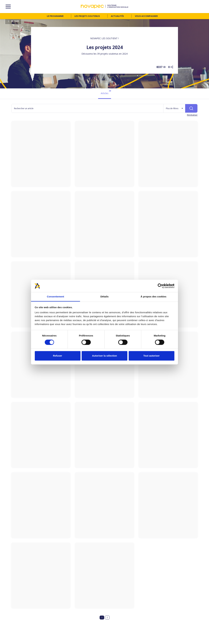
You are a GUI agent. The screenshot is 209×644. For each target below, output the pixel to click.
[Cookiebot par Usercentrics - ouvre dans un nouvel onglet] (160, 286)
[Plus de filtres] (174, 108)
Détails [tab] (104, 297)
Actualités (117, 16)
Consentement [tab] (55, 297)
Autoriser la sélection (105, 356)
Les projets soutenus (87, 16)
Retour (13, 21)
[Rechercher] (191, 108)
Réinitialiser (192, 115)
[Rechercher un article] (87, 108)
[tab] (105, 94)
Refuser (58, 356)
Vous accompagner (146, 16)
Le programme (55, 16)
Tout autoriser (152, 356)
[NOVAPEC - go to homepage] (104, 7)
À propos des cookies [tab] (153, 297)
